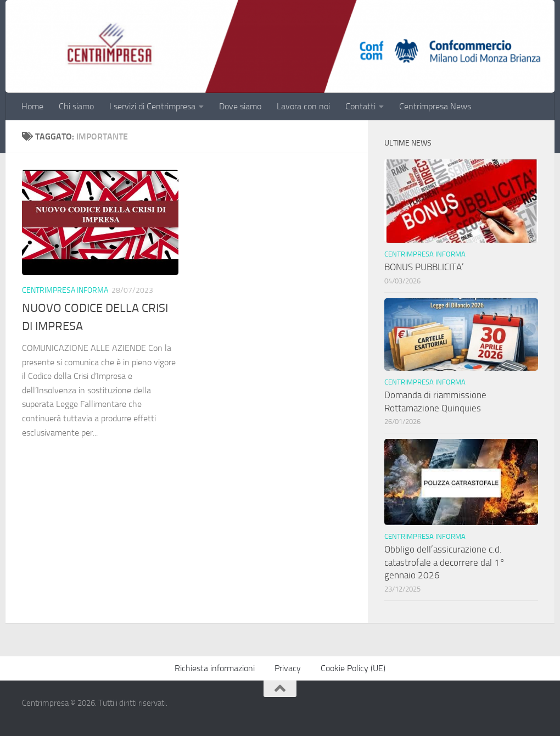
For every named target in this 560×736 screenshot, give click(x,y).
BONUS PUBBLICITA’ (426, 267)
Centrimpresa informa (65, 290)
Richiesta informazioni (215, 668)
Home (32, 106)
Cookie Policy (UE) (353, 668)
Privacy (288, 668)
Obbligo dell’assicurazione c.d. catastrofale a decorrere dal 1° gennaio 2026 (445, 562)
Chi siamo (76, 106)
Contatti (360, 106)
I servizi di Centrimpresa (152, 106)
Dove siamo (240, 106)
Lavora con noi (303, 106)
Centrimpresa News (435, 106)
